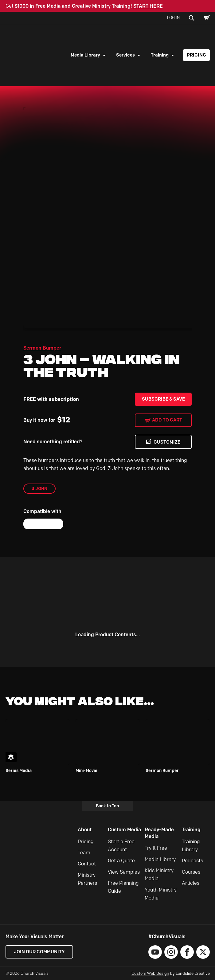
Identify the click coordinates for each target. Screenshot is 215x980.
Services (125, 55)
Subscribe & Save (163, 399)
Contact (87, 864)
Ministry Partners (87, 879)
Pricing (196, 55)
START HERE (148, 6)
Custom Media (124, 830)
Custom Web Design (150, 973)
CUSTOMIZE (167, 442)
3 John (39, 488)
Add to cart (167, 420)
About (85, 830)
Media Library (85, 55)
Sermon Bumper (42, 348)
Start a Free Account (121, 846)
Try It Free (156, 848)
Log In (173, 18)
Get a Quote (121, 861)
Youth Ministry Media (161, 894)
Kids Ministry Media (159, 874)
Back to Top (107, 806)
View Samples (124, 872)
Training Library (191, 846)
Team (84, 853)
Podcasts (192, 861)
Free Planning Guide (123, 887)
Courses (191, 872)
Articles (191, 883)
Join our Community (39, 952)
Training (160, 55)
